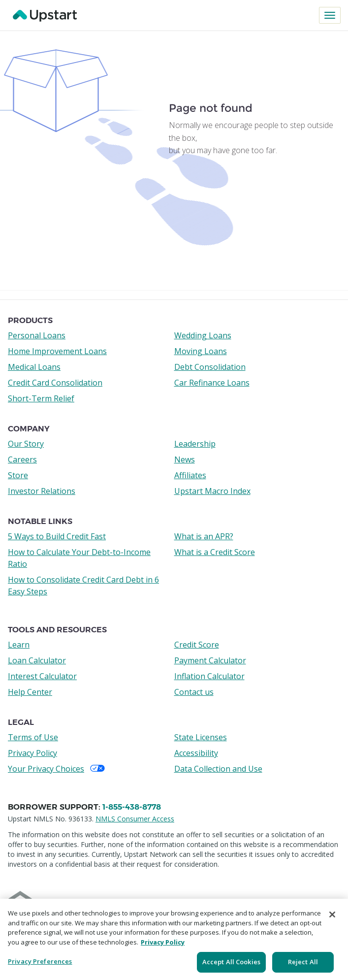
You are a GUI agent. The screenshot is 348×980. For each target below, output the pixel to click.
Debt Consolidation (210, 367)
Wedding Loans (203, 335)
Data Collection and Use (218, 769)
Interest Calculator (42, 676)
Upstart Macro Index (212, 491)
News (185, 459)
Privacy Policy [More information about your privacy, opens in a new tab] (163, 942)
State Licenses (201, 737)
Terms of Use (33, 737)
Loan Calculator (37, 660)
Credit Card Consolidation (55, 383)
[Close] (332, 915)
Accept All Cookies (231, 962)
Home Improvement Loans (57, 351)
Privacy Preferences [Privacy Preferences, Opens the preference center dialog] (40, 961)
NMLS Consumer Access (135, 819)
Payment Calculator (210, 660)
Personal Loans (37, 335)
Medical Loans (34, 367)
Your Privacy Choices (56, 769)
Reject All (303, 962)
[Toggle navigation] (330, 15)
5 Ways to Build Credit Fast (57, 536)
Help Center (30, 692)
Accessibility (196, 753)
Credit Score (197, 645)
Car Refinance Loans (212, 383)
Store (18, 475)
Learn (19, 645)
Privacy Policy (32, 753)
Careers (22, 459)
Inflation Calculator (209, 676)
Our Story (26, 444)
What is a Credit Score (215, 552)
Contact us (194, 692)
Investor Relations (42, 491)
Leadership (195, 444)
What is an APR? (204, 536)
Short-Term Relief (41, 398)
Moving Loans (201, 351)
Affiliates (190, 475)
